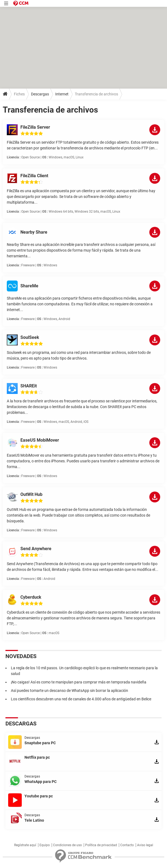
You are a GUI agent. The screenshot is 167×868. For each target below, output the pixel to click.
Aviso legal (145, 845)
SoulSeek (30, 337)
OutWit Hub (31, 494)
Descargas (40, 94)
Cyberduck (31, 597)
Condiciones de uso (67, 845)
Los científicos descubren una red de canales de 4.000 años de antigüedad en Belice (81, 699)
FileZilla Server (35, 127)
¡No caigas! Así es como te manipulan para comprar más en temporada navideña (79, 682)
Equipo (45, 845)
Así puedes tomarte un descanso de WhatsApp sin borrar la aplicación (69, 691)
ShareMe (29, 286)
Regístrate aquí (25, 845)
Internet (62, 94)
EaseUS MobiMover (40, 440)
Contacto (127, 845)
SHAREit (29, 386)
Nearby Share (34, 232)
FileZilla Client (34, 176)
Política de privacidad (101, 845)
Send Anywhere (36, 549)
